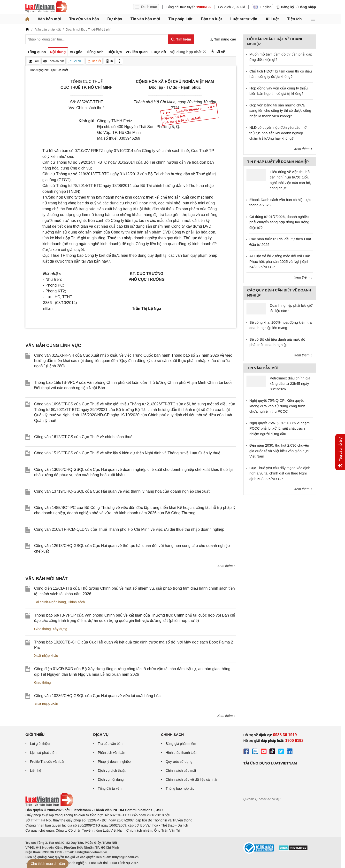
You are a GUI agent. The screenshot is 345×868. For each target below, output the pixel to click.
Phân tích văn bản (111, 753)
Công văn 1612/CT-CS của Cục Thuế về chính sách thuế (83, 437)
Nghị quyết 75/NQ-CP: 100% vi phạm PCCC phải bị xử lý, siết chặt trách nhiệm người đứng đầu (279, 428)
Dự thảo (115, 19)
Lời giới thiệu (40, 744)
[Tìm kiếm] (181, 39)
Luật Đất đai (98, 863)
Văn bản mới (49, 19)
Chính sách (76, 602)
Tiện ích (294, 19)
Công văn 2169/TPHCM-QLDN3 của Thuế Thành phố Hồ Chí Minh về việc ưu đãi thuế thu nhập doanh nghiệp (129, 529)
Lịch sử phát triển (43, 753)
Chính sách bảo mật (181, 771)
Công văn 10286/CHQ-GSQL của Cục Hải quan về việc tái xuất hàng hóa (97, 696)
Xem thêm (227, 566)
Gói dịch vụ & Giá (232, 7)
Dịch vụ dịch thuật (112, 771)
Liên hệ (36, 771)
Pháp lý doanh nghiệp (114, 762)
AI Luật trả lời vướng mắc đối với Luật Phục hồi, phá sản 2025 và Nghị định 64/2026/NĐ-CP (280, 261)
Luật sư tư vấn (244, 19)
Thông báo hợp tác (180, 788)
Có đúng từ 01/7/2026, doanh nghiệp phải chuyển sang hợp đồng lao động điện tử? (279, 222)
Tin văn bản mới (145, 19)
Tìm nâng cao (223, 39)
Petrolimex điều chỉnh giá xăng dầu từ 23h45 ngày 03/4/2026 (290, 384)
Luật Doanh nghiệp (72, 863)
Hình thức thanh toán (181, 753)
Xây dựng (60, 629)
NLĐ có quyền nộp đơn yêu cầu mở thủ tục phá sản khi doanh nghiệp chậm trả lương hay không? (278, 133)
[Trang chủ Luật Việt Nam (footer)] (49, 805)
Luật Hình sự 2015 (124, 863)
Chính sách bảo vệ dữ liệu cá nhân (192, 780)
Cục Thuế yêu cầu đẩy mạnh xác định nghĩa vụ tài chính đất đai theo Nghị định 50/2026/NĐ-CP (280, 473)
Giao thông (42, 629)
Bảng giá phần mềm (181, 744)
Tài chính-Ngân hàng (50, 602)
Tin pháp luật (180, 19)
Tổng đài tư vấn (110, 788)
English (262, 7)
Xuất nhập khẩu (46, 656)
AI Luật (272, 19)
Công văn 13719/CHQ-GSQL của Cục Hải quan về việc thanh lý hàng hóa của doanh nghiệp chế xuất (122, 491)
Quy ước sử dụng (179, 762)
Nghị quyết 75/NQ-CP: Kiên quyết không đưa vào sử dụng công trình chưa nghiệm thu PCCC (277, 406)
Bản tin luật (211, 19)
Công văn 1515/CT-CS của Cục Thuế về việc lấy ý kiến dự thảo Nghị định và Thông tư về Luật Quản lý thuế (127, 453)
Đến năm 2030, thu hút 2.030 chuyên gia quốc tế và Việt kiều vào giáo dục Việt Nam (279, 451)
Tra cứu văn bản (84, 19)
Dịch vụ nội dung (111, 780)
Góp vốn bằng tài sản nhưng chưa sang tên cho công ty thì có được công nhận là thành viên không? (280, 111)
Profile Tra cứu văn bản (48, 762)
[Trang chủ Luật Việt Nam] (46, 7)
